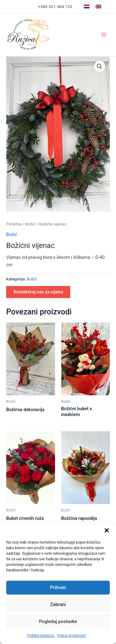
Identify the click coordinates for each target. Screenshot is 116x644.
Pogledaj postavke (58, 621)
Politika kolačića (41, 636)
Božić (30, 224)
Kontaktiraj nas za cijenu (38, 292)
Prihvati (58, 587)
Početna (14, 224)
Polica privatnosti (71, 636)
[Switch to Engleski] (98, 6)
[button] (107, 530)
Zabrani (58, 604)
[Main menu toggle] (104, 35)
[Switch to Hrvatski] (87, 6)
